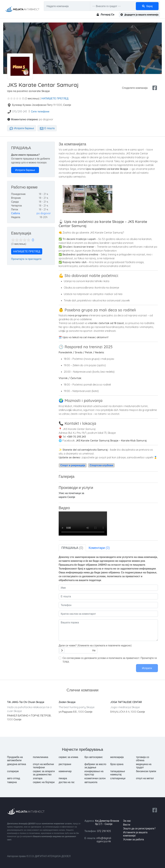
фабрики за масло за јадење (95, 766)
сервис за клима (68, 757)
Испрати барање (22, 128)
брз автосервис (94, 757)
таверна (12, 782)
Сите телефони (40, 111)
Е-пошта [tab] (47, 128)
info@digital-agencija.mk (104, 840)
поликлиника (41, 757)
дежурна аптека (17, 764)
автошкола (91, 782)
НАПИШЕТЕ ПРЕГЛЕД (55, 98)
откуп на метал (145, 778)
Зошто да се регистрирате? (139, 828)
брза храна (117, 764)
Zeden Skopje (67, 702)
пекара (63, 778)
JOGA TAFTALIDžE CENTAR (126, 702)
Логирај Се (105, 14)
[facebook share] (155, 88)
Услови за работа (133, 839)
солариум (13, 771)
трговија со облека (143, 759)
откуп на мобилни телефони (43, 766)
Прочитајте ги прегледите (26, 259)
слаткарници (118, 778)
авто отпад (14, 778)
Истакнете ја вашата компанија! (135, 834)
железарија (117, 757)
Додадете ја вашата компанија (139, 15)
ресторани (65, 764)
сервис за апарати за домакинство (44, 773)
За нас (127, 821)
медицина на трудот (144, 766)
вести (127, 825)
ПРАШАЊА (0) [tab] (72, 548)
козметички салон (95, 778)
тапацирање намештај (118, 773)
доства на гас (67, 782)
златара (38, 778)
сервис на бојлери (44, 782)
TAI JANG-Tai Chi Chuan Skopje (26, 702)
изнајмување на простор (94, 773)
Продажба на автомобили (15, 759)
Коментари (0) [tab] (99, 548)
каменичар (65, 771)
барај (147, 6)
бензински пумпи (146, 771)
